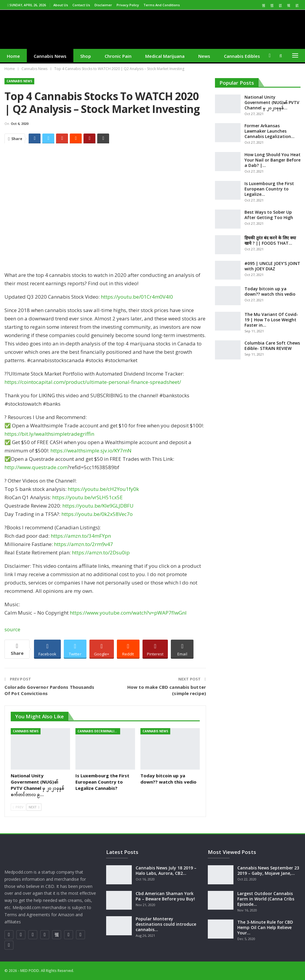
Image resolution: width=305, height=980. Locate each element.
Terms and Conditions (162, 5)
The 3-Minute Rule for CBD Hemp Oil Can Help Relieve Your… (265, 927)
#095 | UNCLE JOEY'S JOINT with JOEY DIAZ (272, 266)
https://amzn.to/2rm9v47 (83, 544)
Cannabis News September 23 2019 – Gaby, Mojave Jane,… (268, 870)
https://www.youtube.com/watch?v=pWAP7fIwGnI (128, 613)
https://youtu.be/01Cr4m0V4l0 (137, 297)
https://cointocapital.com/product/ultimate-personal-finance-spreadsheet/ (93, 382)
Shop (86, 56)
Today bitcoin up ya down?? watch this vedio (270, 291)
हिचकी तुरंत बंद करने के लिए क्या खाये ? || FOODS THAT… (270, 240)
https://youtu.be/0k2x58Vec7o (97, 514)
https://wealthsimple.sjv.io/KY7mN (91, 451)
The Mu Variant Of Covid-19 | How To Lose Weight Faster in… (271, 320)
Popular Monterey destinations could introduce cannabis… (166, 924)
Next (34, 807)
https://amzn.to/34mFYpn (81, 536)
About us (61, 5)
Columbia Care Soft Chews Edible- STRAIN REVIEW (272, 346)
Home (13, 56)
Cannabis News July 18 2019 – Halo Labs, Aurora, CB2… (166, 870)
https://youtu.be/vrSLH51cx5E (88, 497)
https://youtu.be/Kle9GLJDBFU (98, 506)
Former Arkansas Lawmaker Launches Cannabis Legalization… (270, 131)
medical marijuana (165, 56)
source (12, 629)
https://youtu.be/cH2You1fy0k (103, 489)
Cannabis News (50, 56)
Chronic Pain (118, 56)
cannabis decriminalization (99, 731)
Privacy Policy (128, 5)
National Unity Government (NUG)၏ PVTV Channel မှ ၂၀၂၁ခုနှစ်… (272, 102)
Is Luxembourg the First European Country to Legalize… (269, 189)
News (204, 56)
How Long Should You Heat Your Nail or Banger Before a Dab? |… (273, 160)
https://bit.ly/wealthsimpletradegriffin (49, 434)
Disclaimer (103, 5)
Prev (18, 807)
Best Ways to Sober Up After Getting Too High (269, 215)
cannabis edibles (242, 56)
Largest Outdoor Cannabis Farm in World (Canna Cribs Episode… (266, 899)
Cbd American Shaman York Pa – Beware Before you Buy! (165, 896)
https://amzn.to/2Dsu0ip (101, 552)
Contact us (81, 5)
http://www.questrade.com (36, 467)
